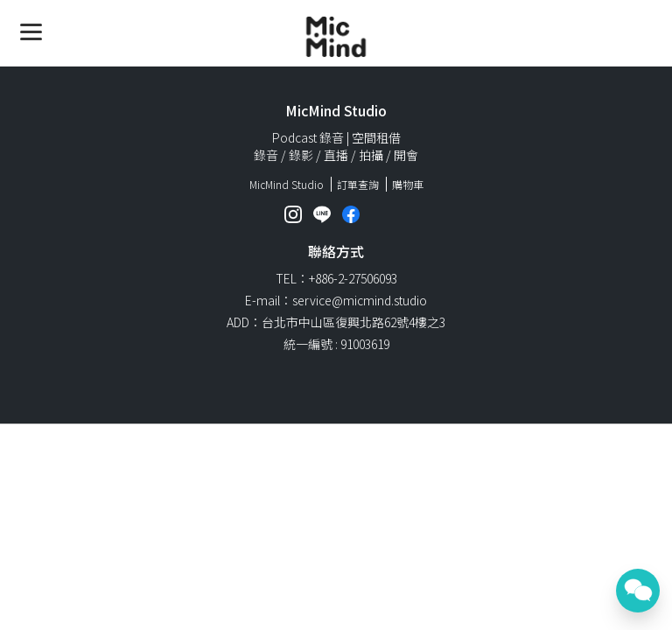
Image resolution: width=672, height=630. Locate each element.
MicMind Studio (287, 184)
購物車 (408, 184)
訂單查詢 (358, 184)
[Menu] (31, 31)
